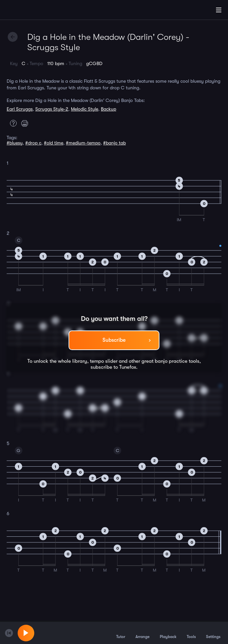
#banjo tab (114, 143)
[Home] (27, 11)
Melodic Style (85, 109)
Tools (191, 633)
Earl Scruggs (20, 109)
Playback (168, 633)
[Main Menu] (219, 10)
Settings (213, 633)
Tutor (121, 633)
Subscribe (114, 340)
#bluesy (15, 143)
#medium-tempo (83, 143)
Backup (109, 109)
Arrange (142, 633)
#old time (54, 143)
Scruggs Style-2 (52, 109)
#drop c (33, 143)
